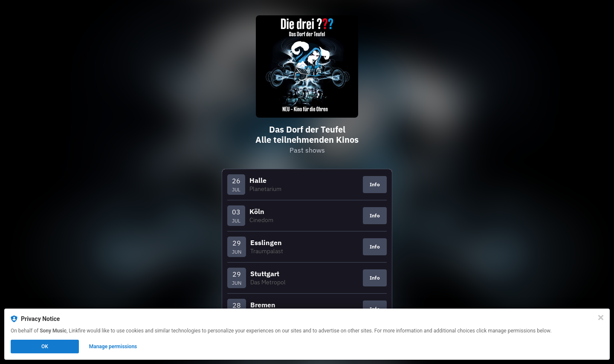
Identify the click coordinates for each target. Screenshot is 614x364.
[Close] (601, 318)
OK (45, 347)
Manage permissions (113, 347)
